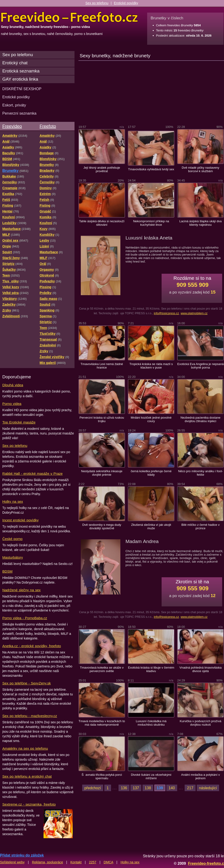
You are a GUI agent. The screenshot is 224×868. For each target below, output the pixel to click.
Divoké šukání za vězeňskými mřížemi (151, 776)
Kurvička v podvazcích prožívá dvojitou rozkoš (201, 723)
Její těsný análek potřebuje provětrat (102, 169)
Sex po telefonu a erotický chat (27, 776)
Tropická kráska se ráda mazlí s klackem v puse (151, 366)
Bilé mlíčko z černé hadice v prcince (200, 526)
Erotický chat (15, 63)
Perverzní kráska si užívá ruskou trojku (102, 419)
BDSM (7, 571)
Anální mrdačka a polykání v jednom (200, 776)
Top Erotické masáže (19, 422)
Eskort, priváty (14, 105)
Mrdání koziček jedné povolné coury (151, 419)
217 (190, 788)
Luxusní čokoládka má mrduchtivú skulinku (151, 723)
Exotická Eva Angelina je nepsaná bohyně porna (200, 366)
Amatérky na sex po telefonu (25, 748)
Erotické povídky (126, 3)
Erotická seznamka (21, 71)
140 (172, 788)
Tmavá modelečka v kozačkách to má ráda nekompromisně (102, 723)
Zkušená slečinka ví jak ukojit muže (151, 526)
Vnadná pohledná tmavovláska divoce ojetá (201, 669)
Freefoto (48, 126)
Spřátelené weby (12, 862)
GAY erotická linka (20, 79)
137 (136, 788)
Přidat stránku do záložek (22, 855)
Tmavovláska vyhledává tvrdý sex (151, 169)
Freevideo (12, 126)
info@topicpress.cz (166, 313)
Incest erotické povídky (20, 520)
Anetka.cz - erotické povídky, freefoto (32, 646)
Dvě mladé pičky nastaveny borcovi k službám (200, 169)
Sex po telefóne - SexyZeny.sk (27, 683)
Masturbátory (13, 557)
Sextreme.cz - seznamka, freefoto (29, 804)
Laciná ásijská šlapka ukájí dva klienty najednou (200, 223)
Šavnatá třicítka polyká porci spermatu (102, 776)
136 (124, 788)
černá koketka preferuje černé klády (151, 473)
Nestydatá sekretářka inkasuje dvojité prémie (102, 473)
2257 (93, 862)
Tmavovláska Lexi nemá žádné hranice (102, 366)
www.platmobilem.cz (194, 313)
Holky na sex (13, 501)
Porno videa (12, 404)
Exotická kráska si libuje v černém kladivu (151, 669)
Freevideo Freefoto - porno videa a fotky (69, 17)
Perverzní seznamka (19, 113)
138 (148, 788)
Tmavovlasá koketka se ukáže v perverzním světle (102, 669)
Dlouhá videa (13, 385)
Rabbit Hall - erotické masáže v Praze (32, 473)
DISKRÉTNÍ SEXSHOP (22, 89)
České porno (12, 539)
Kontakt (76, 862)
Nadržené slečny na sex (21, 590)
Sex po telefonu (97, 3)
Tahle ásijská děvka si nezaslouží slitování (102, 223)
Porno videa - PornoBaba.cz (25, 618)
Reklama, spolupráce (47, 862)
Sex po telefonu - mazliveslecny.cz (30, 716)
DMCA (108, 862)
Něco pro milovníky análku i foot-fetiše (200, 473)
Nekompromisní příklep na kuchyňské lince (151, 223)
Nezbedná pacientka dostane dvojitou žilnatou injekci (200, 419)
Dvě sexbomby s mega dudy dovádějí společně (102, 526)
